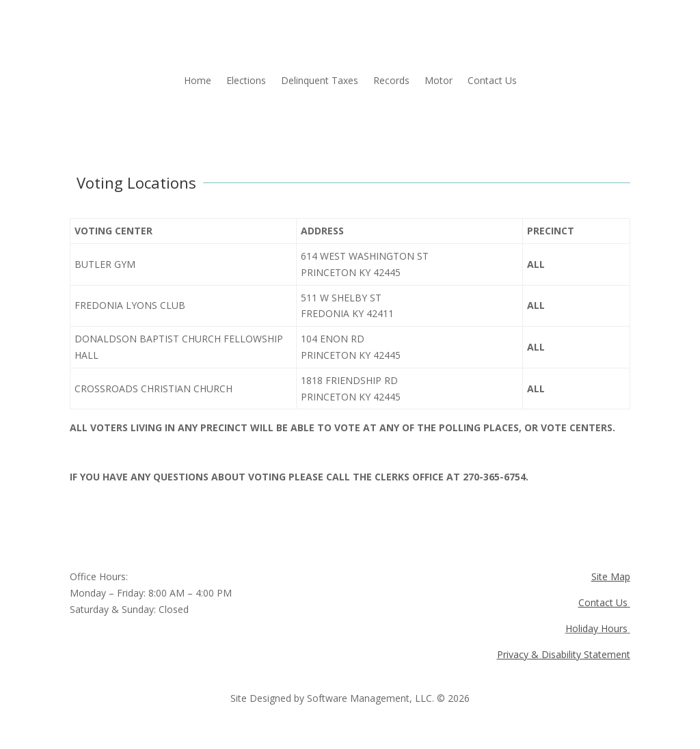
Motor (439, 81)
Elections (246, 81)
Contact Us (492, 81)
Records (391, 81)
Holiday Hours (596, 628)
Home (198, 81)
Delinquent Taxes (320, 81)
